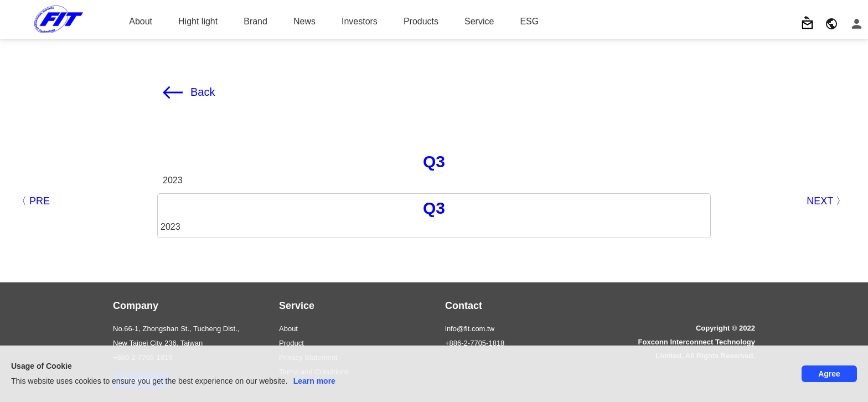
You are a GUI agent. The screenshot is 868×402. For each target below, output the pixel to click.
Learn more (314, 381)
